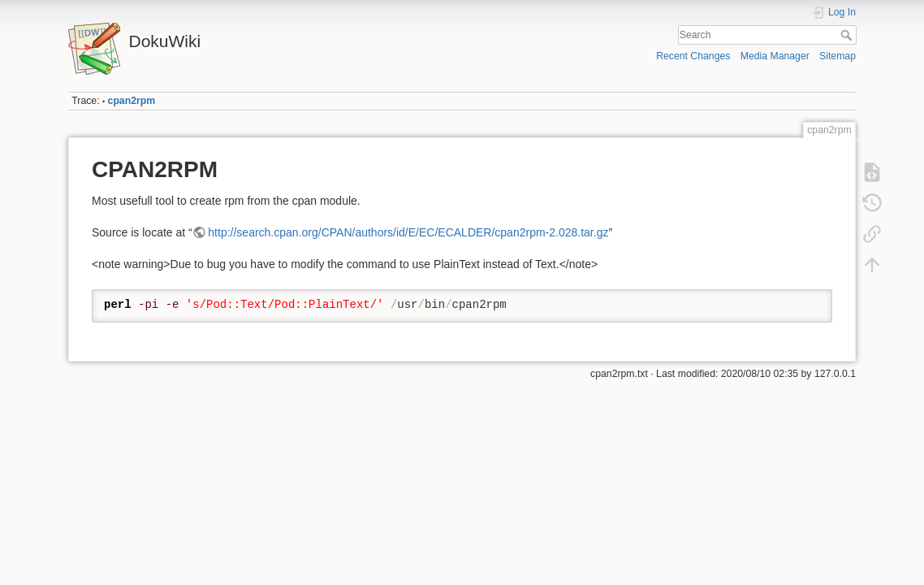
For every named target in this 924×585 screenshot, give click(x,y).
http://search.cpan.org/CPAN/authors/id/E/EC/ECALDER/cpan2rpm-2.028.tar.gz (408, 232)
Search (848, 35)
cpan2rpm (132, 101)
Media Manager (775, 56)
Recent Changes (693, 56)
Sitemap (838, 56)
